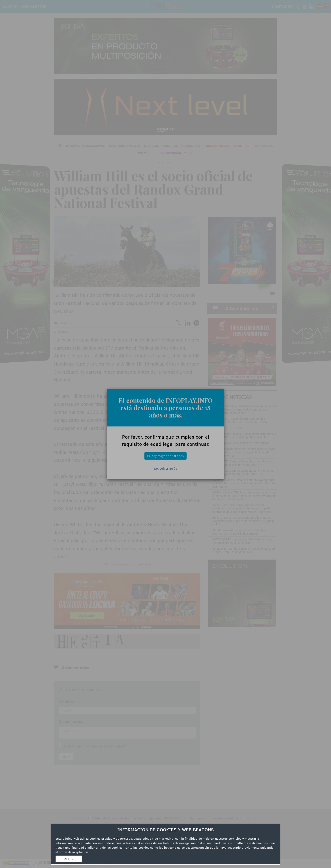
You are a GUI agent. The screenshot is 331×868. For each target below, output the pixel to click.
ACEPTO (69, 859)
